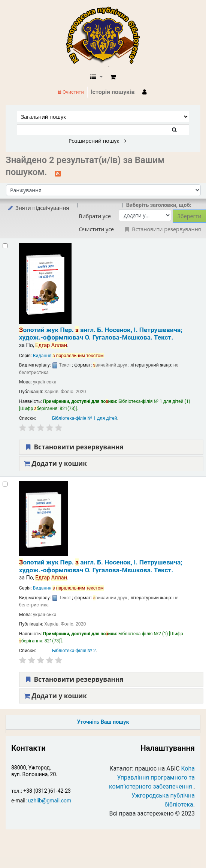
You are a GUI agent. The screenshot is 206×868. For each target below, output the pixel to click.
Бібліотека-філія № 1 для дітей (85, 418)
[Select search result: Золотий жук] (5, 246)
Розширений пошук (97, 141)
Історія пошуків (113, 92)
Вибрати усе (95, 216)
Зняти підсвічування (38, 208)
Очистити (71, 92)
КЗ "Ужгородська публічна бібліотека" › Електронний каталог (106, 36)
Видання (68, 356)
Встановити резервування (74, 447)
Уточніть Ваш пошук (103, 722)
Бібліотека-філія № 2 (74, 651)
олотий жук (101, 334)
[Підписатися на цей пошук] (58, 173)
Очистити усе (96, 229)
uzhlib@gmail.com (50, 801)
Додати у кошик (55, 463)
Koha (188, 768)
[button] (113, 77)
